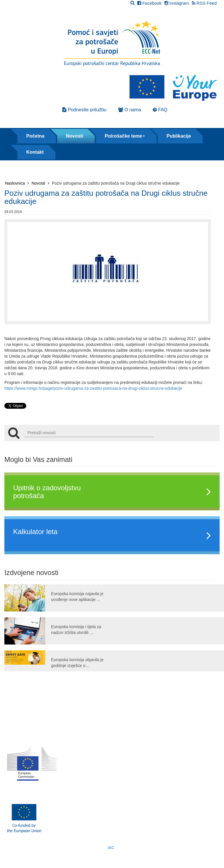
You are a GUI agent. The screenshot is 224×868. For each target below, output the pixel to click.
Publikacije (179, 136)
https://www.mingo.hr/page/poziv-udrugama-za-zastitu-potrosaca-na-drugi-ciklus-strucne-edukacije (93, 388)
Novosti (75, 136)
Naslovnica (17, 183)
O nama (129, 110)
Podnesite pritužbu (84, 110)
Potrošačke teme (125, 136)
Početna (35, 136)
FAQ (160, 110)
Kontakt (35, 152)
